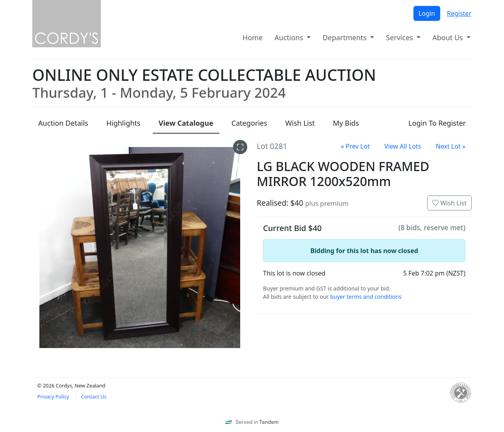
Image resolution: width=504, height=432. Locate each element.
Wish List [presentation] (300, 123)
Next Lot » (451, 146)
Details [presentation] (63, 123)
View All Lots (403, 146)
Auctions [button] (290, 37)
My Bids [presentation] (346, 123)
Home (253, 37)
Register (459, 13)
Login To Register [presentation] (437, 123)
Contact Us (94, 397)
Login (427, 13)
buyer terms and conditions (366, 297)
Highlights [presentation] (123, 123)
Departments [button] (345, 37)
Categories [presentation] (249, 123)
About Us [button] (448, 37)
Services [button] (400, 37)
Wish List (449, 203)
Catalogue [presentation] (186, 123)
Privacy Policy (53, 397)
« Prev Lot (355, 146)
